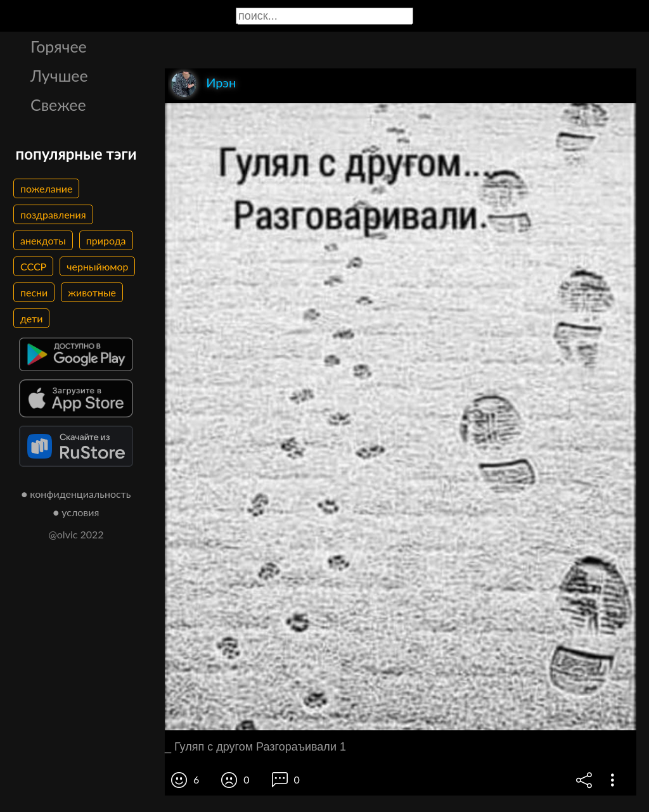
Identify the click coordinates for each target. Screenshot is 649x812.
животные (92, 292)
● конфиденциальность (76, 494)
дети (31, 318)
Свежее (58, 105)
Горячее (59, 46)
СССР (33, 266)
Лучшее (59, 75)
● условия (76, 512)
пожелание (46, 188)
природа (106, 240)
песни (34, 292)
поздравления (53, 214)
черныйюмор (97, 266)
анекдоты (43, 240)
